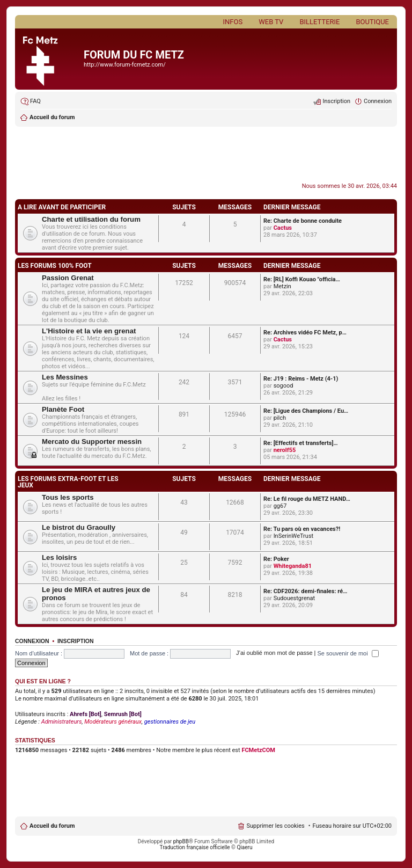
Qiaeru (244, 847)
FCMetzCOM (258, 750)
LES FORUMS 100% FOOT (55, 266)
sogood (284, 386)
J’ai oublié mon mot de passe (274, 653)
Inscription (76, 641)
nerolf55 (285, 450)
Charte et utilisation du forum (91, 219)
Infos (233, 22)
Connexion (32, 641)
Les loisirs (59, 557)
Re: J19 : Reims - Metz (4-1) (301, 379)
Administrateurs (62, 722)
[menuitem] (31, 101)
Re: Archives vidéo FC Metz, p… (305, 333)
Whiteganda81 (293, 566)
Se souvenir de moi (348, 653)
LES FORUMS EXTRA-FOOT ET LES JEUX (68, 482)
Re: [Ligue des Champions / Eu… (306, 411)
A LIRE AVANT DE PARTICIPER (62, 207)
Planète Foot (63, 409)
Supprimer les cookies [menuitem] (275, 826)
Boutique (372, 22)
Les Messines (65, 377)
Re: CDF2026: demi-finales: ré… (305, 591)
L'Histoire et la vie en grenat (89, 331)
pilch (280, 418)
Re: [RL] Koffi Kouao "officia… (302, 279)
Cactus (283, 228)
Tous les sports (68, 497)
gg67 (280, 506)
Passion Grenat (68, 278)
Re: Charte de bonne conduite (303, 221)
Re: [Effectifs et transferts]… (301, 443)
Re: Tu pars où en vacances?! (302, 529)
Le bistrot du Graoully (79, 527)
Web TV (271, 22)
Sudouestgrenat (295, 598)
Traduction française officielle (195, 847)
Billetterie (319, 22)
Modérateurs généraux (113, 722)
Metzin (282, 286)
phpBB (181, 841)
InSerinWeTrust (294, 536)
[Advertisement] (206, 156)
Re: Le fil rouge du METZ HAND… (307, 499)
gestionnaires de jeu (170, 722)
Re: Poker (276, 559)
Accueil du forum (52, 826)
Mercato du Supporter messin (92, 442)
